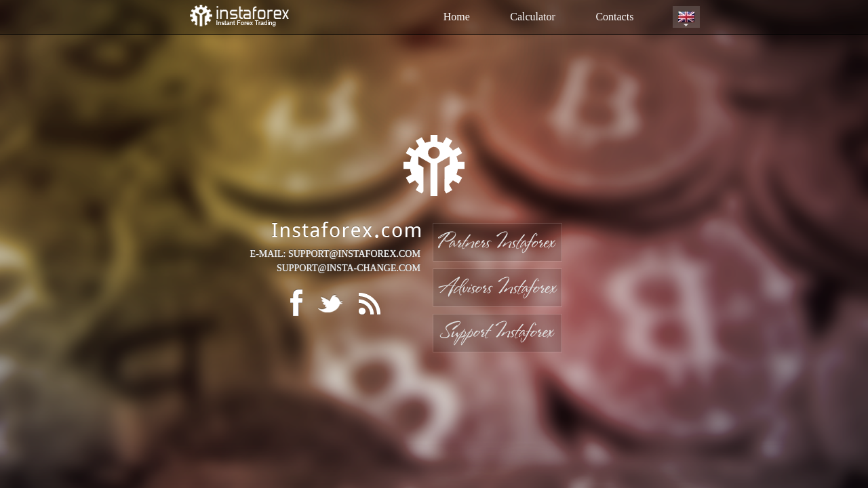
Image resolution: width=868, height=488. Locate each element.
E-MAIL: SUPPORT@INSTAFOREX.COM (335, 254)
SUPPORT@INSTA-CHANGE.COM (349, 268)
